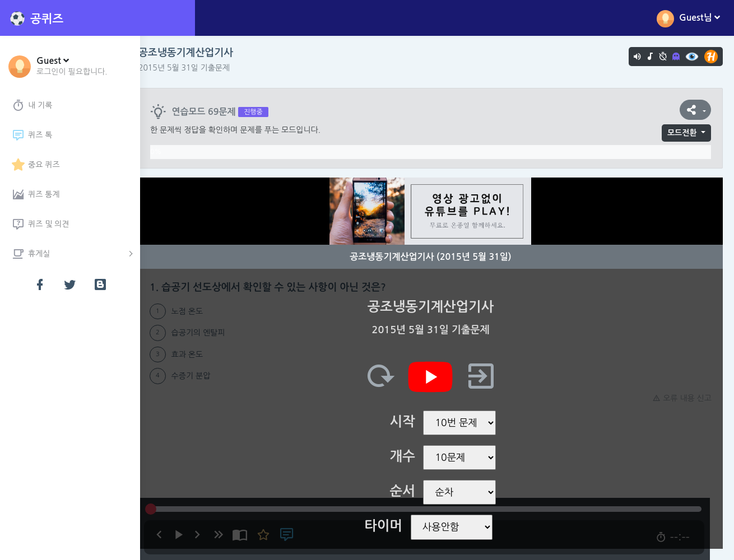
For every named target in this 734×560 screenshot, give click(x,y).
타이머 (390, 526)
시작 (409, 422)
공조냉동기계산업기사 (199, 53)
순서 (409, 491)
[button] (72, 66)
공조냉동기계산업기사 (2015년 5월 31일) (437, 257)
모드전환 (682, 133)
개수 (409, 456)
